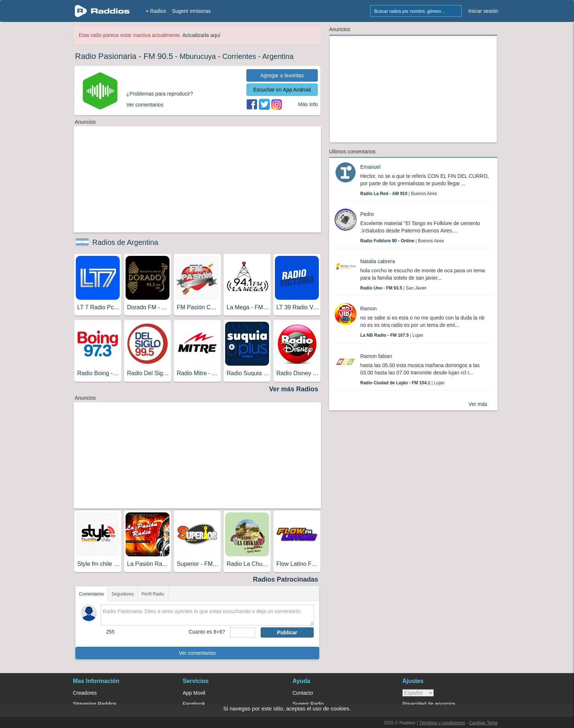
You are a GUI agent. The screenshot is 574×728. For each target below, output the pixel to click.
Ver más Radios (294, 389)
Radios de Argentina (125, 242)
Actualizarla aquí (201, 35)
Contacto (303, 693)
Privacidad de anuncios (429, 704)
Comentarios (92, 594)
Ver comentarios (197, 653)
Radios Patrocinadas (286, 579)
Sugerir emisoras (191, 11)
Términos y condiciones (442, 723)
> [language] (418, 693)
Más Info (308, 104)
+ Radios (156, 11)
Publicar (287, 632)
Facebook (194, 704)
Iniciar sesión (483, 11)
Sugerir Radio (308, 704)
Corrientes (239, 56)
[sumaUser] (243, 632)
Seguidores (123, 594)
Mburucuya (198, 56)
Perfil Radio (153, 594)
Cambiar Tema (483, 723)
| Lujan (392, 335)
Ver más (478, 404)
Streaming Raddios (95, 704)
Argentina (278, 56)
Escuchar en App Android (282, 90)
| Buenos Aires (398, 194)
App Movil (194, 693)
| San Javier (393, 288)
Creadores (85, 693)
